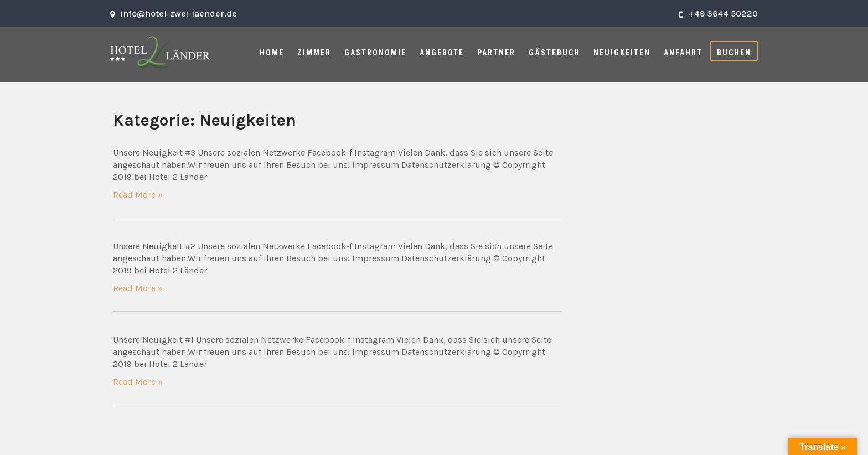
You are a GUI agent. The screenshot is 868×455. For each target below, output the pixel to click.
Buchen (734, 53)
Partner (496, 53)
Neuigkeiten (622, 53)
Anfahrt (683, 53)
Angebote (442, 53)
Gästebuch (554, 53)
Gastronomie (375, 53)
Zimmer (314, 53)
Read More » (138, 195)
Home (272, 53)
